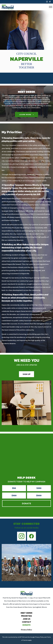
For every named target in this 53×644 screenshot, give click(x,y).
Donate (27, 503)
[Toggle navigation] (51, 7)
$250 (39, 488)
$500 (39, 495)
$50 (14, 488)
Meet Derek (27, 613)
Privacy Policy (26, 629)
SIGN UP (26, 374)
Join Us (27, 619)
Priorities (26, 616)
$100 (14, 495)
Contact (27, 622)
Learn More (25, 115)
